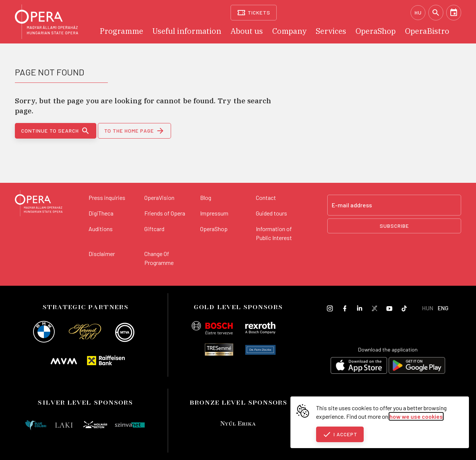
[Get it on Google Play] (417, 367)
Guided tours (271, 213)
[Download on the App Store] (359, 367)
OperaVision (159, 197)
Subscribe (394, 226)
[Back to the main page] (39, 204)
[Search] (436, 13)
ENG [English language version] (443, 308)
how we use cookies (416, 416)
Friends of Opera (165, 213)
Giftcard (154, 229)
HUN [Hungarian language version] (428, 308)
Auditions (101, 229)
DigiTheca (101, 213)
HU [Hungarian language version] (418, 12)
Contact (266, 197)
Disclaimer (102, 254)
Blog (206, 197)
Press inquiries (107, 197)
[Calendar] (454, 13)
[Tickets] (254, 13)
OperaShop (214, 229)
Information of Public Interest (274, 233)
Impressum (214, 213)
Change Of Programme (159, 258)
